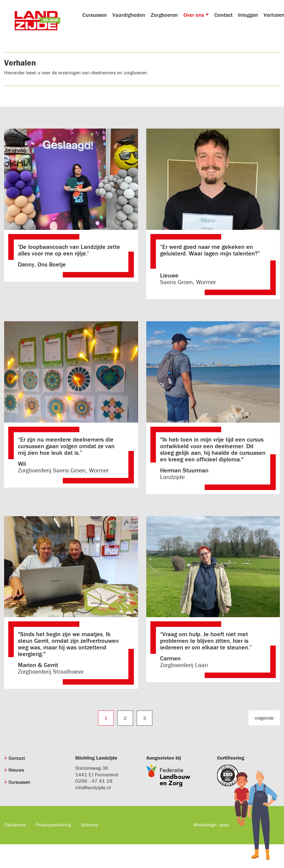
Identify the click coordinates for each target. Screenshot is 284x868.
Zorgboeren (164, 15)
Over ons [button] (194, 15)
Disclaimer (15, 825)
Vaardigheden (129, 15)
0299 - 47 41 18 (94, 781)
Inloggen (248, 15)
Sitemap (90, 825)
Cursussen (95, 15)
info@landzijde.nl (93, 787)
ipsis (224, 825)
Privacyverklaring (53, 825)
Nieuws (16, 770)
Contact (223, 15)
